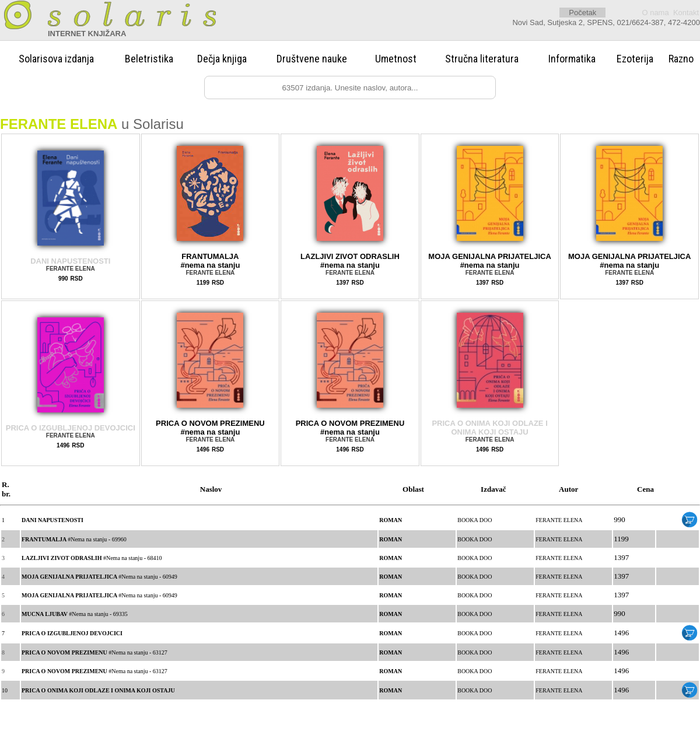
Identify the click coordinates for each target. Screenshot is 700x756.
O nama (655, 13)
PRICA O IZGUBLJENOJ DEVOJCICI (71, 428)
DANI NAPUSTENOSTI (70, 261)
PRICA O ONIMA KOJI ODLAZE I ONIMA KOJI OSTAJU (489, 428)
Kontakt (686, 13)
